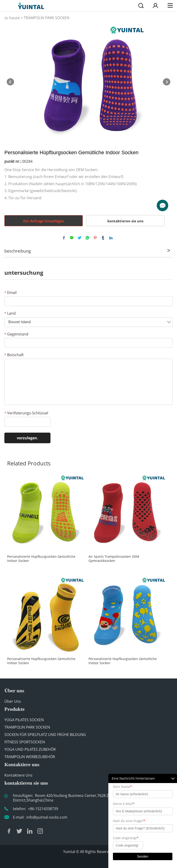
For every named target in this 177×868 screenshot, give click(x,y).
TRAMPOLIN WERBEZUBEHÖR (30, 757)
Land (10, 313)
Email (10, 292)
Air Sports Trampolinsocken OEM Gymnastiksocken (114, 559)
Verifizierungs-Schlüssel (26, 413)
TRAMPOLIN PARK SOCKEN (47, 18)
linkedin (111, 238)
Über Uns (13, 701)
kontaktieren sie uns (125, 221)
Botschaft (14, 355)
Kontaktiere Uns (18, 775)
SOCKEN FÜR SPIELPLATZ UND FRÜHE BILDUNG (45, 735)
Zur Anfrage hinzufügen (44, 221)
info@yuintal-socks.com (47, 817)
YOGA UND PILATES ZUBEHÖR (30, 749)
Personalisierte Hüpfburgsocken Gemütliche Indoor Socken (41, 559)
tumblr (103, 238)
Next (167, 82)
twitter (80, 238)
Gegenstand (16, 334)
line (72, 238)
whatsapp (87, 238)
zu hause (12, 18)
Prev (10, 82)
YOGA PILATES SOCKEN (24, 720)
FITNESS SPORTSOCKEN (25, 742)
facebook (64, 238)
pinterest (95, 238)
